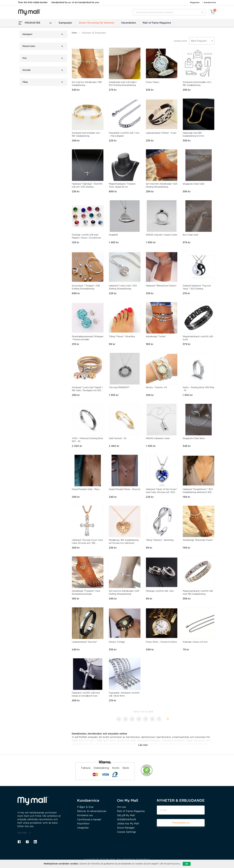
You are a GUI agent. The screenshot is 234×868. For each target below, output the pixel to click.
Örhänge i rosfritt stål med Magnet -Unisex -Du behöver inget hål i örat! (86, 237)
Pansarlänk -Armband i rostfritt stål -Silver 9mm (124, 694)
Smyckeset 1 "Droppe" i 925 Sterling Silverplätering (86, 287)
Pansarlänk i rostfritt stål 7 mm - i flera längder (124, 135)
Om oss (121, 807)
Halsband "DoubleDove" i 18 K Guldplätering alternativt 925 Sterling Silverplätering (198, 491)
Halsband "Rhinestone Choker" (161, 286)
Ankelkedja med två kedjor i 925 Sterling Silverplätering (123, 84)
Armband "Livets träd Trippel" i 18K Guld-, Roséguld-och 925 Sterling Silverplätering (87, 389)
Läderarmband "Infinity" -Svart (161, 133)
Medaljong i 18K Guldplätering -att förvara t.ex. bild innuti (124, 542)
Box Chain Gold (190, 235)
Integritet (83, 828)
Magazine (195, 3)
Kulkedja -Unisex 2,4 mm (195, 642)
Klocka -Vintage (117, 642)
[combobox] (169, 12)
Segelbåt (113, 235)
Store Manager (126, 828)
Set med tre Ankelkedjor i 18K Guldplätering (87, 84)
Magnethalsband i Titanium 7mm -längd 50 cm (122, 185)
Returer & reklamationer (92, 811)
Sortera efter (180, 41)
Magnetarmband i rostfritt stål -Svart (198, 338)
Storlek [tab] (26, 70)
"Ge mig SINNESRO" (119, 388)
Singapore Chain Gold (193, 184)
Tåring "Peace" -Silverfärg (122, 337)
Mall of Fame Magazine (157, 23)
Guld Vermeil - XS (118, 438)
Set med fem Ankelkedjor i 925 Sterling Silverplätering (162, 185)
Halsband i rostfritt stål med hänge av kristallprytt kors (86, 694)
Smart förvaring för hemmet (97, 23)
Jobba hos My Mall (128, 824)
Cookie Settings (126, 832)
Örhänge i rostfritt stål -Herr (160, 591)
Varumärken (128, 23)
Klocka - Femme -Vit (156, 388)
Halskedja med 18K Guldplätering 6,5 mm (193, 135)
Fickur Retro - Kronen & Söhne (161, 642)
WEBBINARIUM (126, 820)
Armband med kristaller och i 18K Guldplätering (197, 84)
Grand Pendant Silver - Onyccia (124, 489)
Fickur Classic (153, 82)
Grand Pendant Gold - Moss (86, 489)
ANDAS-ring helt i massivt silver (162, 235)
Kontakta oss (85, 816)
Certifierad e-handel (89, 820)
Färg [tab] (25, 82)
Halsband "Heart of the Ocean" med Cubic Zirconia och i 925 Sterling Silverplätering (161, 491)
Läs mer (24, 833)
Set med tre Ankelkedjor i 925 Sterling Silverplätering (124, 593)
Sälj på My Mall (126, 816)
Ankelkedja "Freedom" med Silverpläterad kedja (86, 593)
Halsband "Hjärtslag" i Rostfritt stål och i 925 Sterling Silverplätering (87, 186)
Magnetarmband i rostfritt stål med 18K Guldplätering (198, 593)
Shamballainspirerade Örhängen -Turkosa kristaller (88, 338)
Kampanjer (66, 23)
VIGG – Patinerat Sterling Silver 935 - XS (87, 440)
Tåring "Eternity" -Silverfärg (160, 540)
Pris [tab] (25, 58)
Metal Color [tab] (29, 46)
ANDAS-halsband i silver (158, 438)
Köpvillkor (83, 824)
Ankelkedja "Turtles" (156, 337)
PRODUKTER (35, 23)
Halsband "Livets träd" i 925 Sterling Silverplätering (123, 287)
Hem (74, 33)
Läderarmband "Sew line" (85, 642)
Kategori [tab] (27, 34)
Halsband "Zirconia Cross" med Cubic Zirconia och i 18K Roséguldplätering (87, 542)
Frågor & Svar (85, 807)
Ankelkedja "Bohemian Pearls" (198, 540)
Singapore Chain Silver (194, 438)
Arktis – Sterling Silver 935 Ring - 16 (198, 389)
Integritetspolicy (172, 864)
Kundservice (210, 3)
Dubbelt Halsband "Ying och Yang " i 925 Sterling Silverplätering (197, 288)
